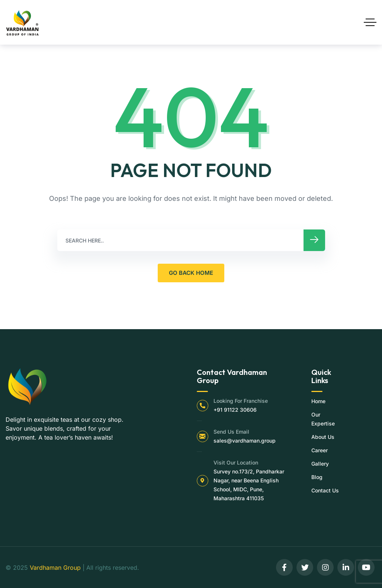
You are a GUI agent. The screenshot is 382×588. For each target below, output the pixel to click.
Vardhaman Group (55, 568)
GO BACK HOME (191, 273)
